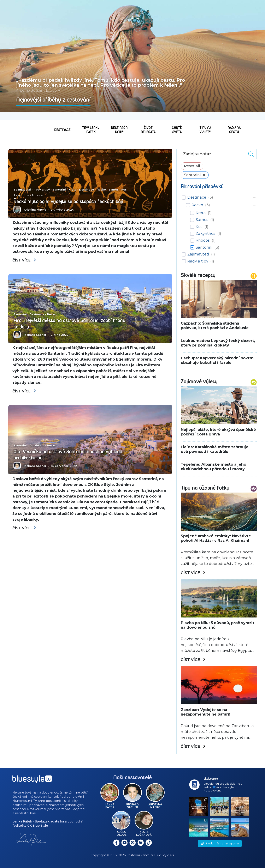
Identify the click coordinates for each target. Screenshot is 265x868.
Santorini (59, 183)
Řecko (101, 183)
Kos (124, 183)
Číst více (25, 261)
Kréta (72, 183)
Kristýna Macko (35, 210)
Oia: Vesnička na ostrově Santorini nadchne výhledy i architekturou (64, 456)
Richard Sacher (35, 335)
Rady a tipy (42, 183)
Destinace (87, 183)
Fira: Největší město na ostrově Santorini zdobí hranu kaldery (68, 324)
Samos (114, 183)
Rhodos (37, 189)
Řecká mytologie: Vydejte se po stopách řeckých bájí (70, 198)
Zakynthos (21, 189)
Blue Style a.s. (164, 855)
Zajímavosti (22, 183)
